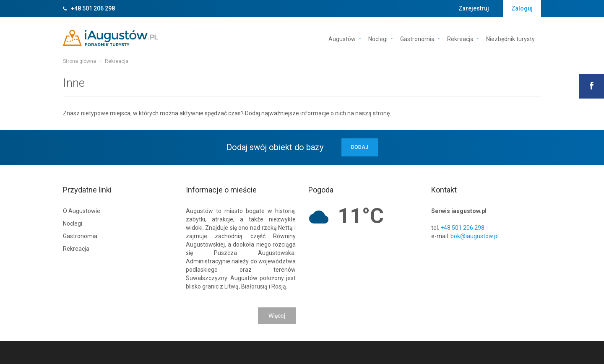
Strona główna (79, 61)
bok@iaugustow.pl (475, 236)
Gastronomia (417, 38)
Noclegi (378, 38)
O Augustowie (82, 211)
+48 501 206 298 (93, 8)
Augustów (342, 38)
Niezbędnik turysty (510, 38)
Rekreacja (460, 38)
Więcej (277, 316)
